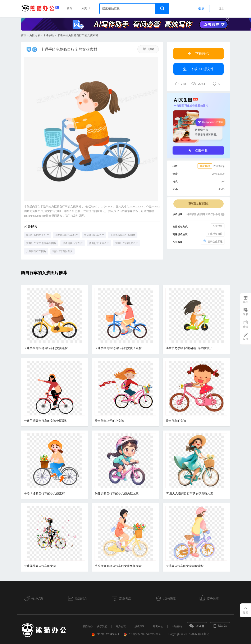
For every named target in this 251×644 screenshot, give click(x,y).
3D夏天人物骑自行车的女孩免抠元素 (189, 493)
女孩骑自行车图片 (94, 235)
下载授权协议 (215, 234)
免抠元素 (35, 35)
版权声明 (140, 626)
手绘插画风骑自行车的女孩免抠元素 (118, 566)
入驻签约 (177, 626)
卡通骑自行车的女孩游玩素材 (185, 566)
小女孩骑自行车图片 (66, 235)
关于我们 (102, 626)
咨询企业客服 (213, 241)
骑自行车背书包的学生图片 (41, 243)
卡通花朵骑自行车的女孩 (40, 566)
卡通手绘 (49, 35)
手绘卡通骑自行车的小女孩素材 (44, 493)
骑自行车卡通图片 (99, 243)
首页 (69, 8)
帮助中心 (158, 626)
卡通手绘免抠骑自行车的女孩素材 (46, 348)
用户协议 (121, 626)
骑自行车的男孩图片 (127, 243)
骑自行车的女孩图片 (37, 235)
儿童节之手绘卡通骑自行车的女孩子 (189, 348)
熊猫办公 (88, 626)
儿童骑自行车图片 (36, 251)
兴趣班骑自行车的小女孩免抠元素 (117, 493)
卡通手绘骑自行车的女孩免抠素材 (46, 421)
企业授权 (218, 226)
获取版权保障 (198, 204)
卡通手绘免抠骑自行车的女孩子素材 (118, 348)
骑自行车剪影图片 (63, 251)
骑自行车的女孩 (176, 421)
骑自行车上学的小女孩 (109, 421)
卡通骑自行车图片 (73, 243)
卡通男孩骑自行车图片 (123, 235)
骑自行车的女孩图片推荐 (44, 273)
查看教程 (205, 166)
